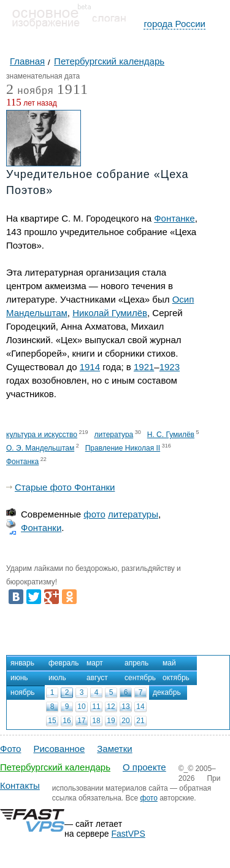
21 (140, 721)
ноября (30, 91)
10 (81, 707)
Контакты (20, 785)
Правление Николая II (123, 448)
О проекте (144, 767)
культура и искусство (42, 435)
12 (111, 707)
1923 (170, 367)
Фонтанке (174, 218)
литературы (133, 514)
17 (81, 721)
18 (96, 721)
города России (174, 24)
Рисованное (59, 749)
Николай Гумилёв (110, 313)
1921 (144, 367)
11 (96, 707)
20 (125, 721)
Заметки (114, 749)
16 (67, 721)
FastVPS (128, 834)
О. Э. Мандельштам (40, 448)
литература (114, 435)
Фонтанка (22, 462)
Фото (10, 749)
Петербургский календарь (55, 767)
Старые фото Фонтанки (65, 487)
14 (140, 707)
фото (94, 514)
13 (125, 707)
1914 (90, 367)
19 (111, 721)
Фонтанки (41, 528)
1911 (73, 89)
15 (52, 721)
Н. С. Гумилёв (171, 435)
